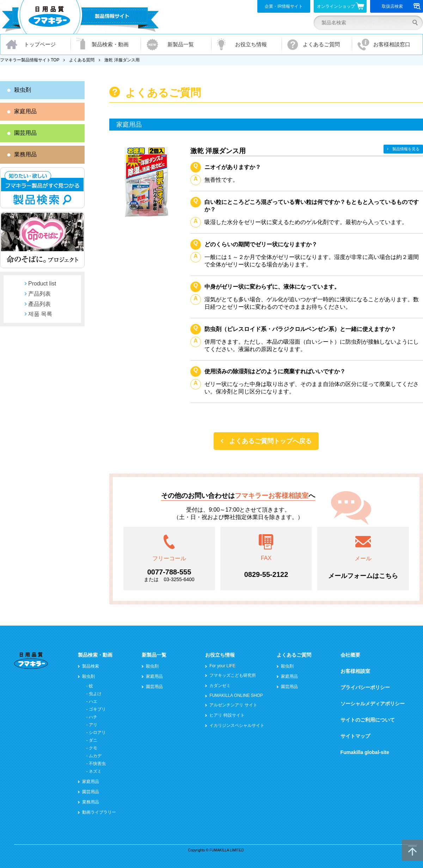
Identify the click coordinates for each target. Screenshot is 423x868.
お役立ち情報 (251, 44)
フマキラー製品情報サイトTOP (30, 60)
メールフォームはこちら (363, 576)
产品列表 (39, 294)
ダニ (93, 740)
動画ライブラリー (99, 812)
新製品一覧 (181, 44)
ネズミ (95, 771)
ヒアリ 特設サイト (227, 715)
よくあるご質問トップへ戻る (270, 441)
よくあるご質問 (321, 44)
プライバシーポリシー (365, 687)
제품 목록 (40, 314)
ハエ (93, 701)
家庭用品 (25, 111)
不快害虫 (97, 764)
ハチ (93, 717)
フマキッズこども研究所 (233, 675)
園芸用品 (25, 133)
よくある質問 (82, 60)
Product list (42, 284)
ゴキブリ (97, 709)
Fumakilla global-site (365, 752)
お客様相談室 (355, 671)
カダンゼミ (220, 686)
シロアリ (97, 733)
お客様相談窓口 (392, 44)
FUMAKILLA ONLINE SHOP (236, 695)
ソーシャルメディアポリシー (373, 704)
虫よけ (95, 694)
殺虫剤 (23, 90)
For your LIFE (222, 666)
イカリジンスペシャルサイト (237, 725)
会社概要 (350, 655)
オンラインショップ (341, 6)
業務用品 (25, 154)
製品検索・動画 (110, 44)
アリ (93, 725)
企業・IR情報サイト (284, 6)
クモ (93, 748)
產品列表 (39, 304)
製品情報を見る (406, 149)
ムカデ (95, 756)
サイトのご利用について (368, 720)
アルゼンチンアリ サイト (233, 705)
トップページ (40, 44)
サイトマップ (355, 736)
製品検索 (91, 666)
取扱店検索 (401, 6)
